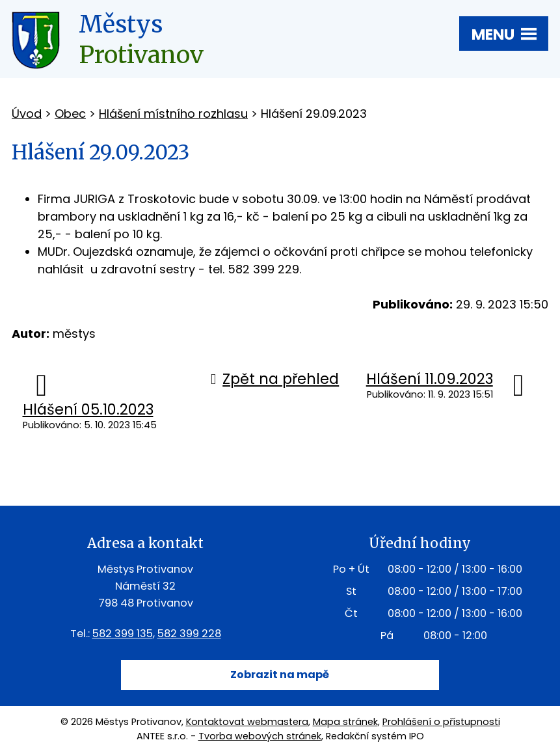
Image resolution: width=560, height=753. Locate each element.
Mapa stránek (345, 722)
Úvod (27, 114)
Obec (70, 114)
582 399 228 (189, 634)
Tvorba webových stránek (260, 736)
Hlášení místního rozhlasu (173, 114)
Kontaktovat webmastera (247, 722)
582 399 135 (123, 634)
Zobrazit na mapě (280, 675)
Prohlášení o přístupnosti (441, 722)
